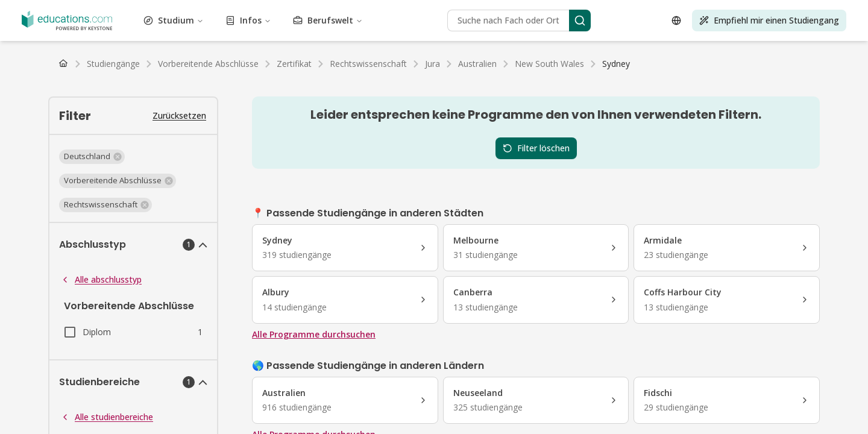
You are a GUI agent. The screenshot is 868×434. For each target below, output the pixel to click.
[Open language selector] (676, 20)
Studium (174, 20)
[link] (616, 64)
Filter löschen (536, 148)
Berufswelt (328, 20)
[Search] (580, 20)
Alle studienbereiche (107, 417)
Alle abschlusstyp (101, 279)
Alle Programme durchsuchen (314, 334)
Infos (248, 20)
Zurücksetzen (179, 115)
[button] (92, 157)
